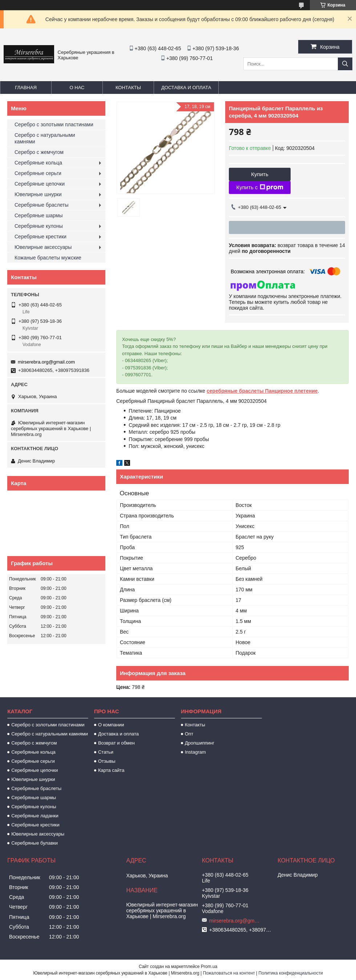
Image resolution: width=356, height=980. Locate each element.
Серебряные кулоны (39, 226)
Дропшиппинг (200, 743)
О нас (77, 88)
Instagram (195, 752)
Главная (26, 88)
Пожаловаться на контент (229, 973)
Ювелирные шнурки (38, 194)
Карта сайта (111, 770)
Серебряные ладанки (35, 816)
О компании (111, 725)
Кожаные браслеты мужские (48, 258)
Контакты (128, 88)
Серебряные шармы (39, 215)
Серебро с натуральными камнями (45, 138)
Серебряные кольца (38, 163)
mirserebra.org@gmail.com (46, 362)
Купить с (260, 187)
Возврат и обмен (116, 743)
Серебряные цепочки (40, 184)
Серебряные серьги (38, 173)
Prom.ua (209, 967)
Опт (189, 734)
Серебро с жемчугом (39, 152)
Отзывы (107, 761)
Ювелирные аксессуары (43, 247)
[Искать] (345, 64)
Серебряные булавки (35, 843)
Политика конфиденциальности (291, 973)
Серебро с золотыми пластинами (54, 124)
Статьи (106, 752)
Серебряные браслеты (42, 205)
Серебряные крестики (41, 237)
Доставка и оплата (186, 88)
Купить (260, 174)
